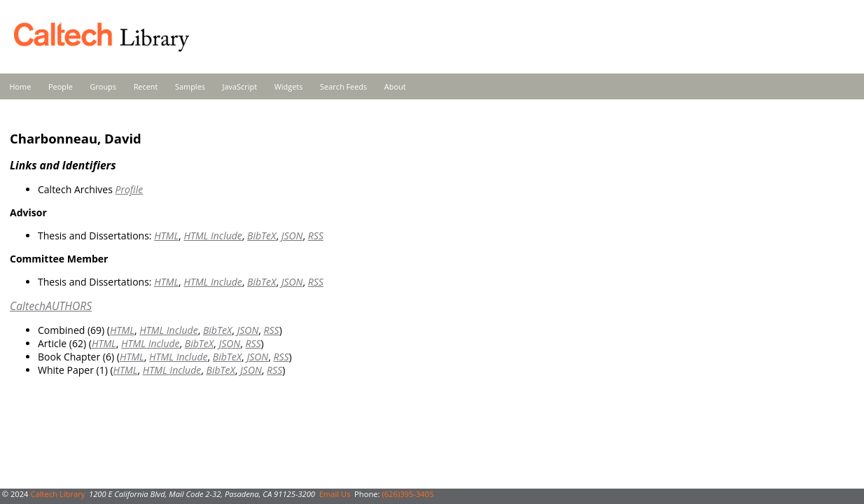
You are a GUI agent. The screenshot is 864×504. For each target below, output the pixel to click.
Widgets (289, 86)
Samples (190, 86)
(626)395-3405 (407, 494)
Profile (129, 189)
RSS (316, 236)
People (61, 86)
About (395, 86)
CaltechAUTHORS (51, 306)
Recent (146, 86)
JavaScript (240, 86)
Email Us (335, 494)
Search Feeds (343, 86)
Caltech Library (57, 494)
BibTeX (262, 236)
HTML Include (212, 236)
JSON (292, 236)
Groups (103, 86)
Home (21, 86)
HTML (166, 236)
